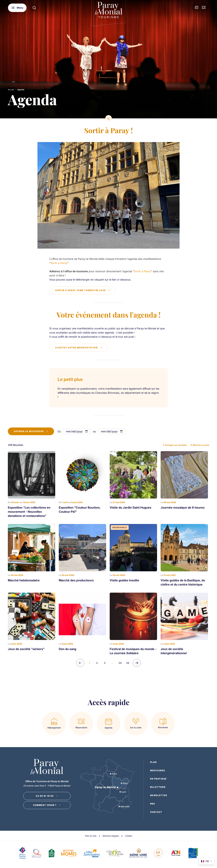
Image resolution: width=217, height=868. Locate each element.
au (94, 432)
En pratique (158, 779)
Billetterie (158, 787)
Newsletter (159, 795)
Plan (153, 762)
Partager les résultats (175, 445)
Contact (156, 812)
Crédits (129, 836)
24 (120, 663)
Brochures (158, 771)
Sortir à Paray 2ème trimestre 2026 (83, 290)
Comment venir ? (47, 805)
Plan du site (91, 836)
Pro (153, 804)
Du (59, 432)
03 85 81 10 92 (47, 796)
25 (128, 663)
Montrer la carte (200, 445)
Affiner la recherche (31, 431)
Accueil (11, 90)
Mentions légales (111, 836)
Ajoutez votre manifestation (79, 348)
